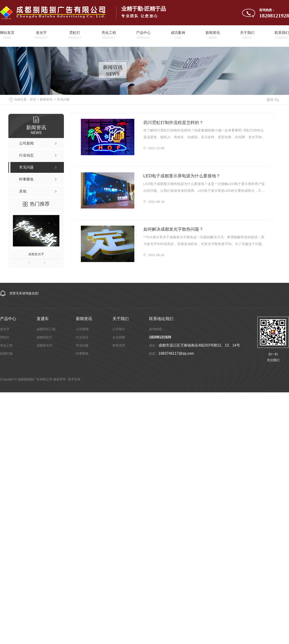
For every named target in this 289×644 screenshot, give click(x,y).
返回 (273, 100)
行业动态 (82, 337)
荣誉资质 (119, 345)
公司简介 (119, 329)
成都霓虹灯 (44, 337)
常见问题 (63, 99)
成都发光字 (36, 254)
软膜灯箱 (6, 354)
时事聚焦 (82, 354)
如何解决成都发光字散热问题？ (173, 229)
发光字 (5, 329)
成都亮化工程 (46, 329)
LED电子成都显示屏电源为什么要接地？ (182, 176)
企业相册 (119, 337)
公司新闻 (82, 329)
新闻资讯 (46, 99)
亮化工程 (6, 345)
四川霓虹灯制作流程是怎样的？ (173, 123)
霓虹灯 (5, 337)
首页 (33, 99)
